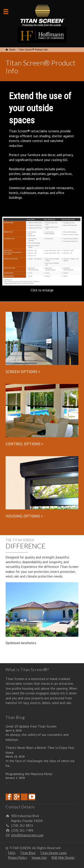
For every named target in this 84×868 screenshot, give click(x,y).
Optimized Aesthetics (21, 643)
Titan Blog (28, 853)
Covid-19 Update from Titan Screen (31, 726)
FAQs (12, 853)
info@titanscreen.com (27, 835)
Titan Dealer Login (53, 853)
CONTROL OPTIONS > (25, 444)
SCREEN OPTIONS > (23, 372)
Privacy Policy (17, 858)
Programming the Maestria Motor (29, 774)
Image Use (39, 858)
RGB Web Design (63, 858)
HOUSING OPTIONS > (24, 516)
